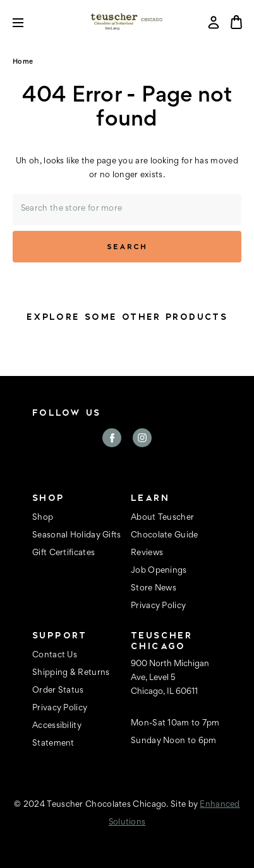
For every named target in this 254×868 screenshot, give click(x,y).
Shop (43, 518)
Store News (154, 589)
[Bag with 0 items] (236, 22)
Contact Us (55, 655)
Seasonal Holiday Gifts (77, 536)
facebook (112, 438)
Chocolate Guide (165, 536)
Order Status (58, 691)
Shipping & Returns (71, 673)
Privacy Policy (158, 606)
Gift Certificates (63, 553)
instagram (142, 438)
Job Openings (159, 571)
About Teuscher (162, 518)
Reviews (147, 553)
